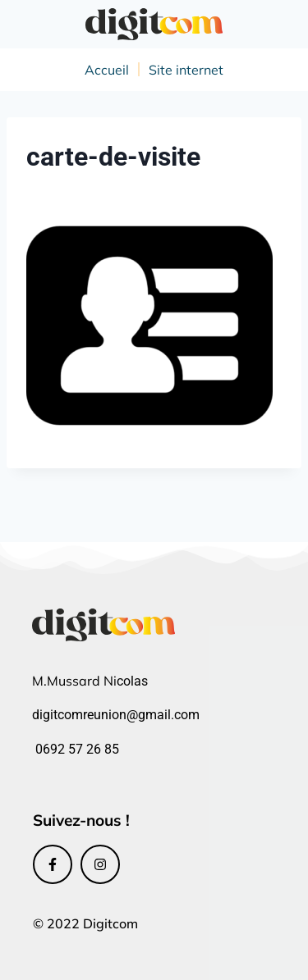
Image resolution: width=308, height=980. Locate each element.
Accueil (107, 70)
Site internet (186, 70)
